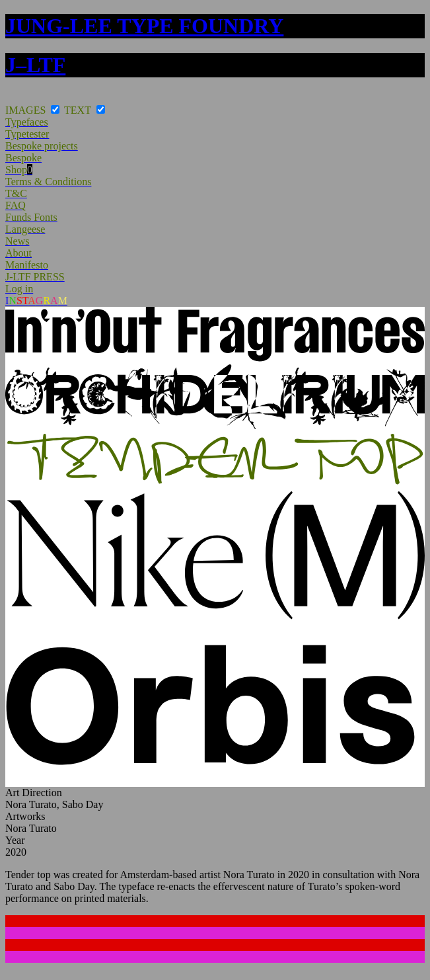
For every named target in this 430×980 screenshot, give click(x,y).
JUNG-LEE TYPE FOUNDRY (144, 26)
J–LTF (35, 65)
